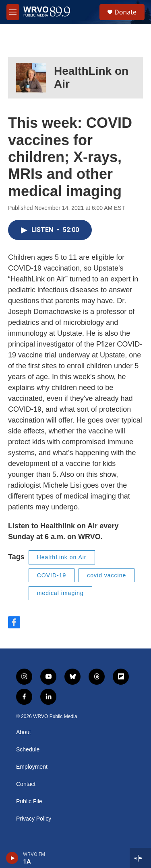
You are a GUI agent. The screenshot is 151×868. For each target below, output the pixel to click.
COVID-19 (52, 575)
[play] (12, 858)
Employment (32, 767)
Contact (26, 784)
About (24, 732)
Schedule (28, 750)
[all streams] (140, 858)
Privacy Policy (34, 819)
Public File (29, 801)
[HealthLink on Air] (31, 78)
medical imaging (60, 593)
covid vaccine (107, 575)
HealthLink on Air (62, 557)
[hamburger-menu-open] (13, 12)
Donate (125, 12)
